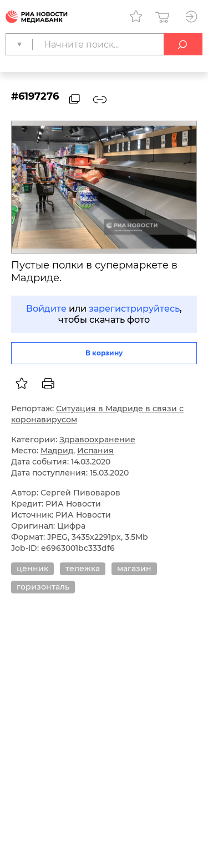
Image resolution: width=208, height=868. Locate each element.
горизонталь (43, 587)
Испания (95, 451)
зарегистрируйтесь (134, 309)
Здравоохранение (97, 440)
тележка (83, 569)
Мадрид (57, 451)
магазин (134, 569)
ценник (32, 569)
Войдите (46, 309)
